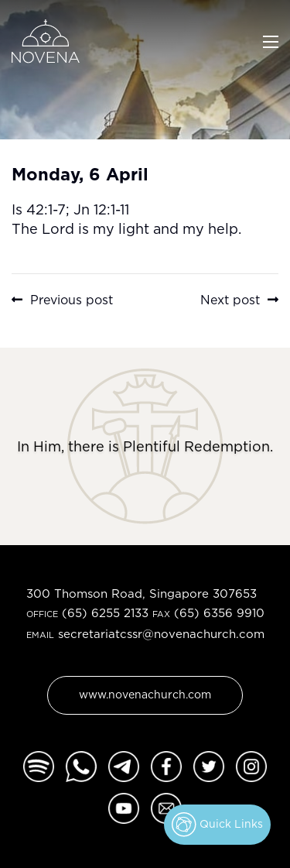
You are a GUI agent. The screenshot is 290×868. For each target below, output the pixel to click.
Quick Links (217, 825)
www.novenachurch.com (145, 694)
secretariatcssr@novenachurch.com (161, 634)
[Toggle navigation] (271, 40)
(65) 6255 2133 (105, 613)
